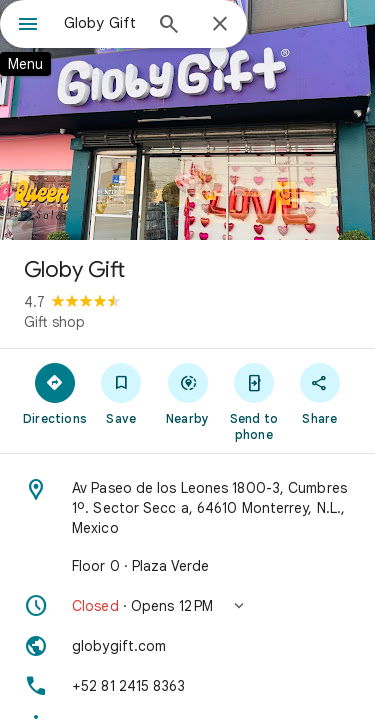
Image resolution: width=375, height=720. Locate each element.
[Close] (220, 25)
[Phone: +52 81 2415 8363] (187, 686)
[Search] (169, 26)
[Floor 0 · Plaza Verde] (187, 566)
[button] (187, 606)
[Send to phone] (254, 401)
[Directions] (55, 393)
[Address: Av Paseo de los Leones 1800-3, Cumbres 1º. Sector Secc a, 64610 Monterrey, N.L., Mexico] (187, 508)
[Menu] (28, 26)
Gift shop (54, 322)
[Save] (121, 393)
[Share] (320, 393)
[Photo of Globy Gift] (187, 120)
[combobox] (102, 23)
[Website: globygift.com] (187, 646)
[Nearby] (187, 393)
